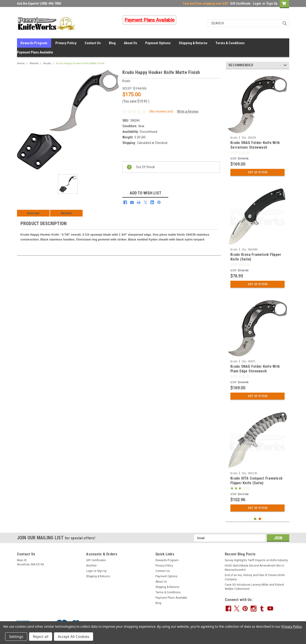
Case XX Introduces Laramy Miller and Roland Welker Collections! (254, 587)
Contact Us (93, 43)
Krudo (47, 63)
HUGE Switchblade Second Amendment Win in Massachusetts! (254, 568)
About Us (130, 43)
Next (285, 66)
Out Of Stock (257, 172)
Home (21, 63)
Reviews (66, 213)
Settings (16, 637)
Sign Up (272, 3)
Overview (33, 213)
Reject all (41, 637)
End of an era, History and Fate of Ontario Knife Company (255, 577)
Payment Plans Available (35, 52)
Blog (112, 43)
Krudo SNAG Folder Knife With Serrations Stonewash (255, 145)
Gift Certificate (240, 3)
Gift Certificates (96, 560)
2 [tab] (260, 519)
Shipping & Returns (193, 43)
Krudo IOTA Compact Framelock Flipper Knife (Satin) (256, 481)
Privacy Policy (66, 43)
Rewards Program (34, 43)
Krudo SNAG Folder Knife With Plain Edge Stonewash (255, 369)
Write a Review (188, 111)
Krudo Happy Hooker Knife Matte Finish (80, 63)
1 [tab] (255, 519)
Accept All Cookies (74, 637)
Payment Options (158, 43)
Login (257, 3)
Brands (34, 63)
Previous (281, 66)
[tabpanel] (257, 126)
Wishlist (91, 566)
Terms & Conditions (230, 43)
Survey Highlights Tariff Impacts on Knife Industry (256, 560)
